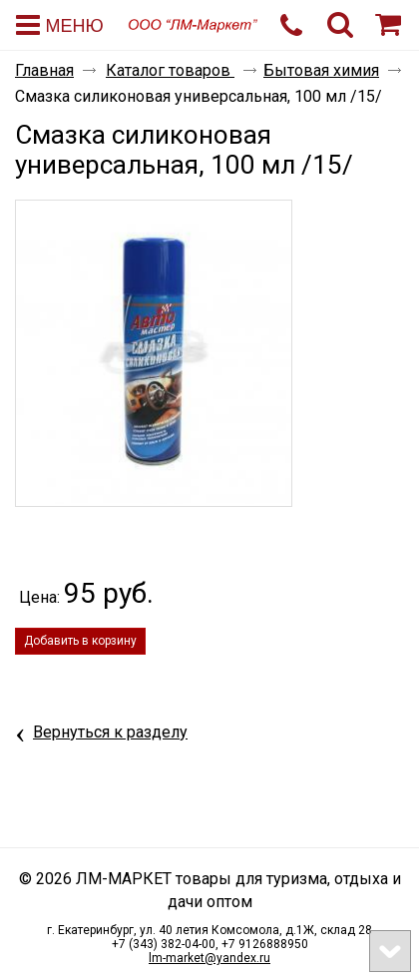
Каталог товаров (170, 70)
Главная (44, 70)
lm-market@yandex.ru (209, 958)
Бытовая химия (321, 70)
